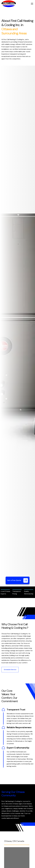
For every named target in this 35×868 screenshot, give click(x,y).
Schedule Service (10, 670)
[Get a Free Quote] (26, 580)
